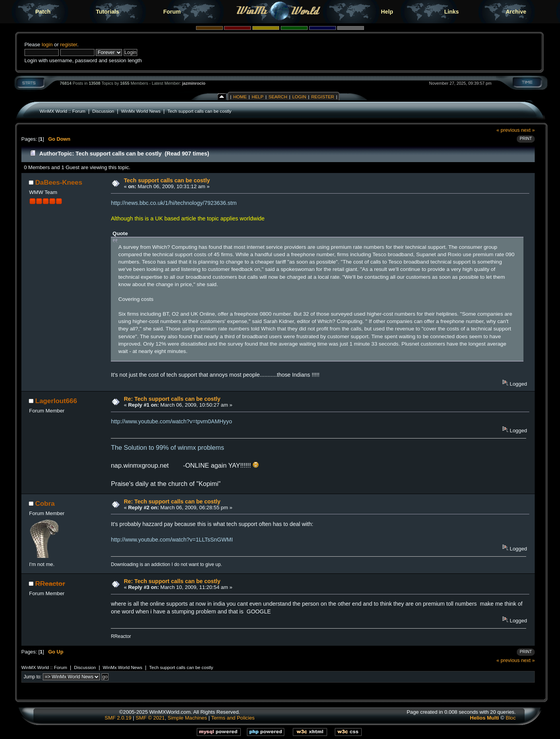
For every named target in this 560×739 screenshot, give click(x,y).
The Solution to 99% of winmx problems (167, 448)
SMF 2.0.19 (118, 718)
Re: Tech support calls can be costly (172, 399)
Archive (516, 12)
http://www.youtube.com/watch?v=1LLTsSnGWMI (172, 540)
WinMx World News (141, 111)
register (69, 45)
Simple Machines (187, 718)
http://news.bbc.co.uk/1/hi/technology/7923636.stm (174, 203)
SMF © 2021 (150, 718)
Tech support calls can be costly (200, 111)
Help (387, 12)
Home (240, 97)
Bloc (511, 718)
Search (278, 97)
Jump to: (33, 677)
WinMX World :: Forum (63, 111)
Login (299, 97)
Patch (43, 12)
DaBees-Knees (59, 182)
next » (528, 130)
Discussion (103, 111)
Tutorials (107, 12)
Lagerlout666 (56, 401)
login (47, 45)
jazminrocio (194, 83)
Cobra (45, 503)
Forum (172, 12)
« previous (508, 130)
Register (323, 97)
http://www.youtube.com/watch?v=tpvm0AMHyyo (171, 421)
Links (451, 12)
